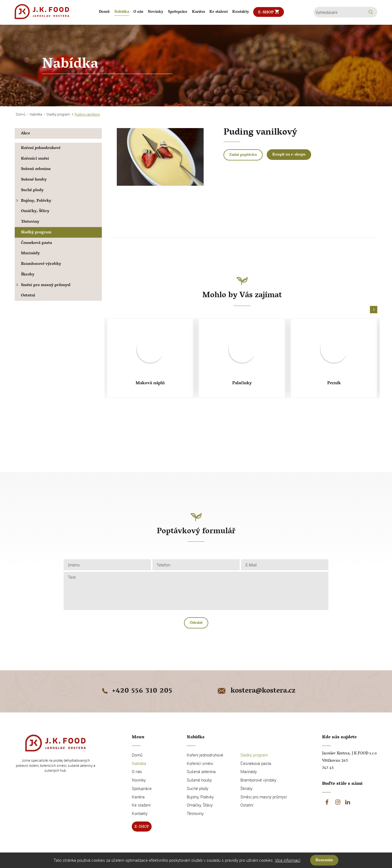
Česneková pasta (36, 243)
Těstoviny (30, 222)
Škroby (28, 275)
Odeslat (196, 623)
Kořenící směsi (35, 159)
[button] (374, 310)
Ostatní (28, 296)
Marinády (30, 254)
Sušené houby (34, 180)
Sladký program (36, 233)
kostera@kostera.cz (256, 691)
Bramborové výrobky (41, 264)
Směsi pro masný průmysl (43, 285)
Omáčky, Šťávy (35, 211)
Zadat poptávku (243, 155)
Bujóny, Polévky (33, 201)
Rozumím (324, 861)
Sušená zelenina (36, 169)
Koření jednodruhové (41, 148)
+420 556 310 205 (136, 691)
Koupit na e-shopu (289, 155)
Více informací (288, 860)
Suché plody (32, 190)
